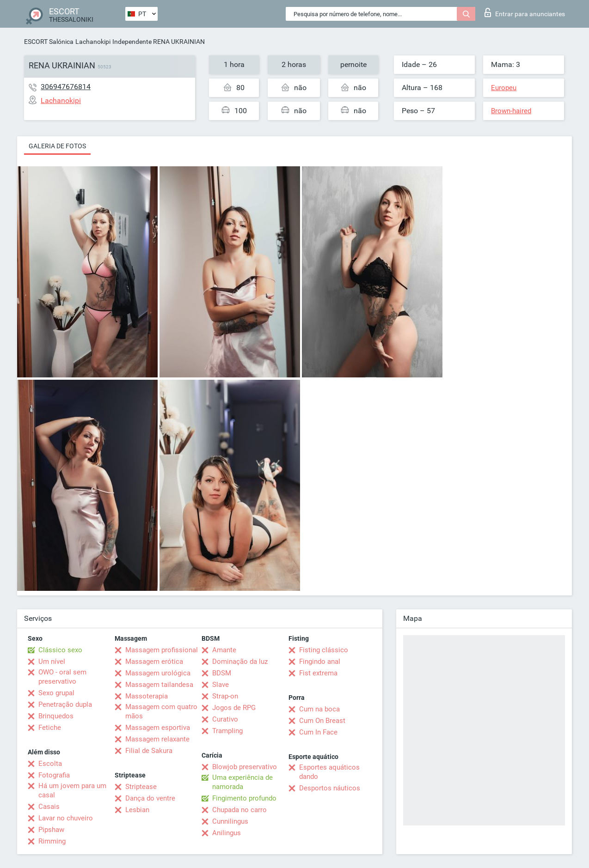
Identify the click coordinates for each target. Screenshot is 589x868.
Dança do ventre (150, 798)
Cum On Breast (322, 721)
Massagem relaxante (157, 739)
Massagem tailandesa (159, 685)
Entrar (525, 12)
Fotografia (54, 775)
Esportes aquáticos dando (329, 772)
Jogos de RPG (234, 708)
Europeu (504, 88)
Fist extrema (318, 673)
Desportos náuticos (330, 788)
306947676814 (66, 87)
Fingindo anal (320, 662)
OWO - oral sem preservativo (62, 677)
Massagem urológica (158, 673)
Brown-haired (511, 111)
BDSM (222, 673)
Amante (224, 650)
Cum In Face (318, 732)
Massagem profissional (162, 650)
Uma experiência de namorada (242, 782)
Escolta (50, 764)
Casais (49, 807)
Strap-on (225, 696)
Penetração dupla (65, 704)
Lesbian (137, 810)
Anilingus (227, 833)
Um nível (52, 662)
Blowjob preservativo (245, 767)
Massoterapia (147, 696)
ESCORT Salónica (49, 42)
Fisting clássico (324, 650)
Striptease (141, 787)
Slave (221, 685)
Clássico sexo (60, 650)
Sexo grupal (56, 693)
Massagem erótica (154, 662)
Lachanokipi (93, 42)
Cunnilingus (230, 821)
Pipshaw (51, 830)
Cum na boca (319, 709)
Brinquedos (56, 716)
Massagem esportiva (158, 728)
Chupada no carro (239, 810)
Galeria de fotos (57, 146)
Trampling (227, 731)
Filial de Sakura (149, 751)
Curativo (225, 719)
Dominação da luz (240, 662)
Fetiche (50, 728)
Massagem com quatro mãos (161, 711)
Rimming (52, 841)
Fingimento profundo (244, 798)
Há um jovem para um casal (72, 790)
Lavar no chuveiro (66, 818)
